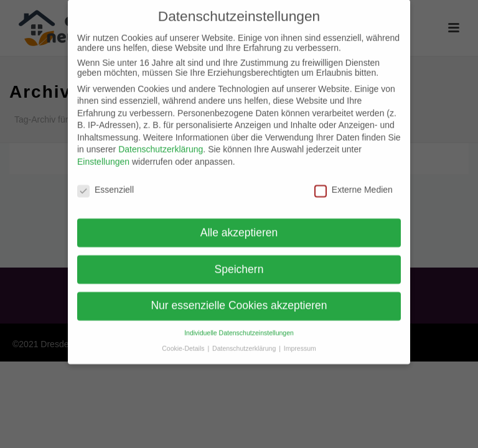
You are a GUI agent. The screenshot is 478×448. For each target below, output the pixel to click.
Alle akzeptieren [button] (239, 224)
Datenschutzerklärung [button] (245, 340)
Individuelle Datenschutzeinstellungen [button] (239, 325)
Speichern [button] (239, 261)
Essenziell (105, 182)
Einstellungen (103, 154)
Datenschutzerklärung (161, 141)
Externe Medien (354, 182)
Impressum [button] (300, 340)
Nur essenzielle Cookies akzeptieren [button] (239, 297)
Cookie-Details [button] (184, 340)
